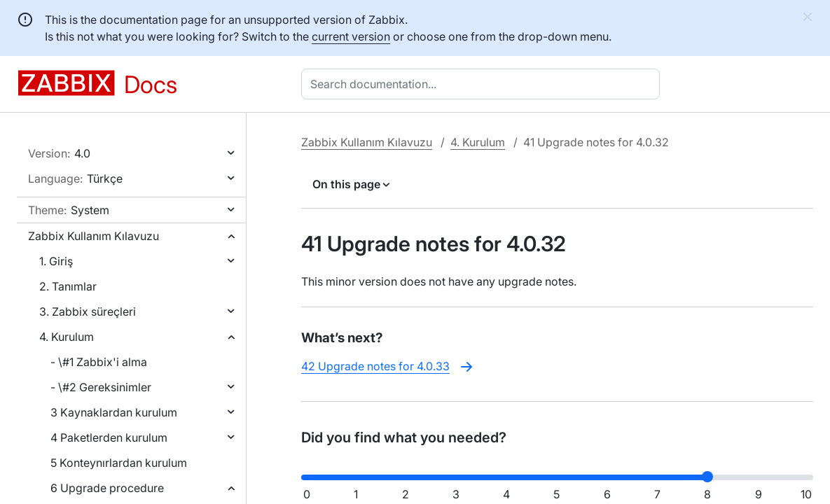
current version (351, 36)
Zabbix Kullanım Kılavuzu (94, 236)
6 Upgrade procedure (107, 488)
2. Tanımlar (68, 286)
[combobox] (483, 84)
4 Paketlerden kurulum (109, 437)
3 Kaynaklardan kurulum (114, 412)
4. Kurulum (67, 337)
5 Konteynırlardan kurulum (119, 463)
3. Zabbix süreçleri (88, 311)
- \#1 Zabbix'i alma (99, 362)
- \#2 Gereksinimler (101, 387)
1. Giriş (56, 261)
